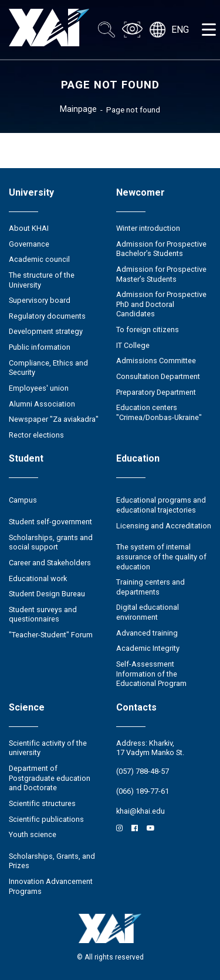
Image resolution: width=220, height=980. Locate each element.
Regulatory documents (47, 316)
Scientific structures (42, 803)
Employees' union (39, 388)
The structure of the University (42, 280)
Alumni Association (42, 404)
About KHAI (29, 228)
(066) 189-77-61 (143, 791)
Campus (23, 500)
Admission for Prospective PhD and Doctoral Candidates (161, 304)
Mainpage (78, 109)
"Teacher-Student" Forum (51, 635)
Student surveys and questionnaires (43, 614)
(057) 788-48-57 (143, 771)
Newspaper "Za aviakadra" (54, 419)
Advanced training (147, 633)
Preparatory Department (156, 392)
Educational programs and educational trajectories (161, 505)
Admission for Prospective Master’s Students (161, 274)
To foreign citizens (148, 329)
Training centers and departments (150, 587)
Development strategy (46, 331)
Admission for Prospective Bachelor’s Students (161, 249)
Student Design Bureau (47, 594)
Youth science (33, 834)
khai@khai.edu (141, 811)
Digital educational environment (148, 612)
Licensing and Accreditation (164, 526)
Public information (40, 347)
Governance (29, 244)
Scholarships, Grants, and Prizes (52, 861)
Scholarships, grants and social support (51, 542)
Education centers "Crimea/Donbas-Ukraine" (159, 412)
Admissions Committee (156, 361)
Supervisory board (40, 300)
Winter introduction (148, 228)
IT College (133, 345)
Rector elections (36, 435)
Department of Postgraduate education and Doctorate (50, 778)
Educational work (38, 578)
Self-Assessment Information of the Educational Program (151, 674)
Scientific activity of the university (48, 748)
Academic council (39, 259)
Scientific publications (46, 819)
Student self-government (50, 522)
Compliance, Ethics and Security (48, 368)
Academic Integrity (148, 648)
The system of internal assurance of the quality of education (161, 556)
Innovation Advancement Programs (51, 886)
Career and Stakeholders (50, 563)
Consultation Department (158, 376)
